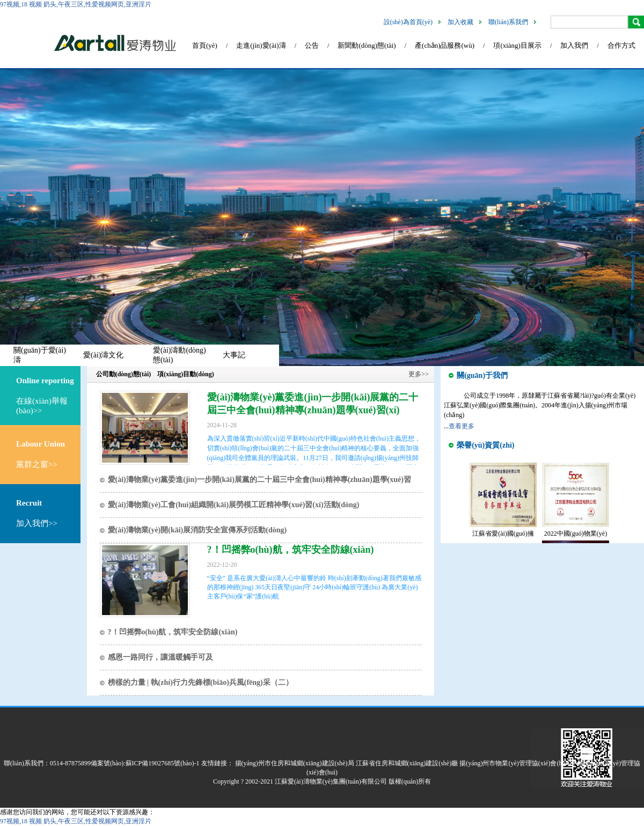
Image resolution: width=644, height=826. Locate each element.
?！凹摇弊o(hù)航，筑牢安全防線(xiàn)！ (291, 550)
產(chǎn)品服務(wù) (445, 45)
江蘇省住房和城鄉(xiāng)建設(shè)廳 (407, 763)
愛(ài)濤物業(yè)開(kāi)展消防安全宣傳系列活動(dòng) (197, 530)
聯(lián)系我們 (508, 22)
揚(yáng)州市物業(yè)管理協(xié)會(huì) (514, 763)
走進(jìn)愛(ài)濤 (261, 45)
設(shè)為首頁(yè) (408, 22)
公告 (312, 45)
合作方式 (621, 45)
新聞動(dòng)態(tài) (367, 45)
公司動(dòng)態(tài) (124, 374)
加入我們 (574, 45)
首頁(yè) (205, 45)
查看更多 (462, 426)
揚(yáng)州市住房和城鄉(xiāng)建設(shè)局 (295, 763)
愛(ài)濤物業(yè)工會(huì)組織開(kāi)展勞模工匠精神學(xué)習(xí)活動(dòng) (234, 505)
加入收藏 (460, 22)
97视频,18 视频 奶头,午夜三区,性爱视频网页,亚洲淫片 (76, 4)
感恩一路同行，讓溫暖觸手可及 (160, 657)
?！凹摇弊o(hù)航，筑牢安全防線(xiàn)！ (173, 632)
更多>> (419, 374)
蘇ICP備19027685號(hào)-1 (163, 763)
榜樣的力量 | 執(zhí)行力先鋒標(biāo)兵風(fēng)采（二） (200, 682)
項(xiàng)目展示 (517, 45)
